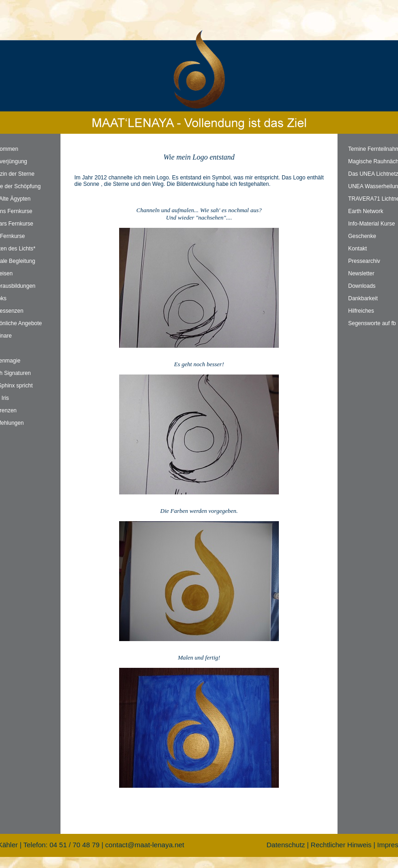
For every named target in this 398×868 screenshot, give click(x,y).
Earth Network (366, 211)
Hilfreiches (361, 311)
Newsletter (361, 273)
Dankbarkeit (363, 298)
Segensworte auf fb (372, 323)
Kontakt (358, 249)
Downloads (362, 286)
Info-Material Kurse (371, 224)
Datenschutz (286, 845)
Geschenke (362, 236)
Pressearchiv (364, 261)
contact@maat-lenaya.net (145, 845)
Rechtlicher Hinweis (341, 845)
